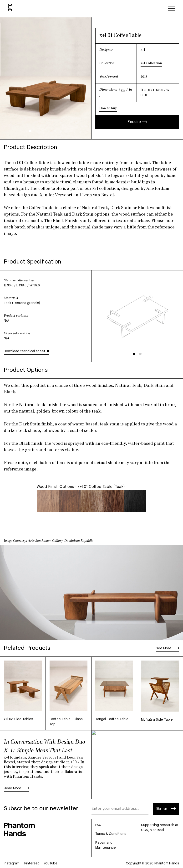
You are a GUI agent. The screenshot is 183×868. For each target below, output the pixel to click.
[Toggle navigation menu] (172, 8)
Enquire (137, 122)
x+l (143, 50)
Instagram (12, 864)
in (130, 90)
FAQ (98, 825)
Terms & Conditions (111, 834)
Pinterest (32, 864)
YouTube (51, 864)
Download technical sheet (27, 351)
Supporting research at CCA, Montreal (160, 828)
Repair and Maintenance (106, 845)
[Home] (10, 8)
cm (123, 90)
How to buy (108, 108)
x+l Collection (151, 63)
